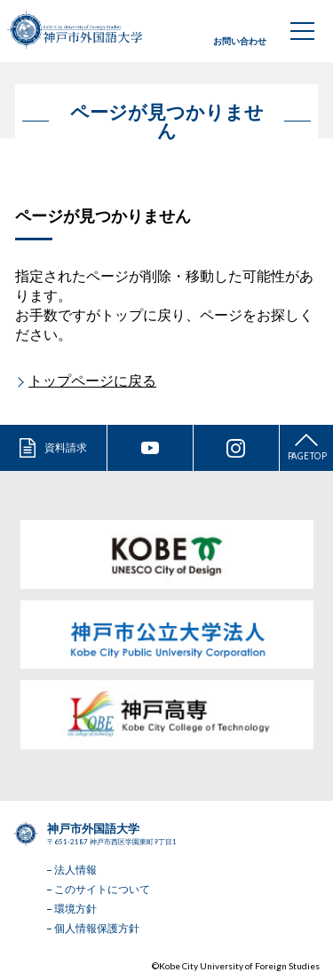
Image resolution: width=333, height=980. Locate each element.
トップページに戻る (92, 380)
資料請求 (66, 447)
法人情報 (75, 870)
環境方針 (75, 909)
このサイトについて (102, 889)
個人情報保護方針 (97, 928)
